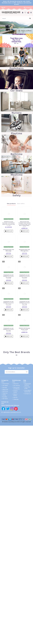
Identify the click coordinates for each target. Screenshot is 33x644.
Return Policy (15, 395)
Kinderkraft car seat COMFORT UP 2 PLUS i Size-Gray (25, 303)
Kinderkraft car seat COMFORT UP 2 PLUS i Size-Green (8, 303)
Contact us (28, 394)
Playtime (16, 133)
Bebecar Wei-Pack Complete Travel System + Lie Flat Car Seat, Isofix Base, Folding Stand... (24, 224)
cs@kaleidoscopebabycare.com (12, 412)
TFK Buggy (8, 225)
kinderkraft (8, 252)
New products (11, 204)
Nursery (17, 113)
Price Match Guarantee (28, 391)
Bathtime (16, 154)
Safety (16, 195)
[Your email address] (15, 372)
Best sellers (21, 204)
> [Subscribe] (27, 372)
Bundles (5, 397)
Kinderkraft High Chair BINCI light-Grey (24, 250)
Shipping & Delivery (28, 384)
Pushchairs (17, 68)
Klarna (15, 397)
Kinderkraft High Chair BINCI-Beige (9, 250)
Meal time (5, 389)
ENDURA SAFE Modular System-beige (24, 329)
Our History (17, 386)
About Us (16, 384)
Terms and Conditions (16, 388)
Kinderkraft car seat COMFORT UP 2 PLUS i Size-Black (25, 276)
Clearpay (16, 399)
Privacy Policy (15, 391)
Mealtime (17, 175)
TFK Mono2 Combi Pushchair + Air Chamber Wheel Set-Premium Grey (9, 223)
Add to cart (9, 231)
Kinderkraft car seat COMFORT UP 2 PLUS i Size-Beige (8, 276)
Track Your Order (27, 388)
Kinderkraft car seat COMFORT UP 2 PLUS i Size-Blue (8, 329)
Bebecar (24, 227)
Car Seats (16, 91)
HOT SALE (5, 399)
